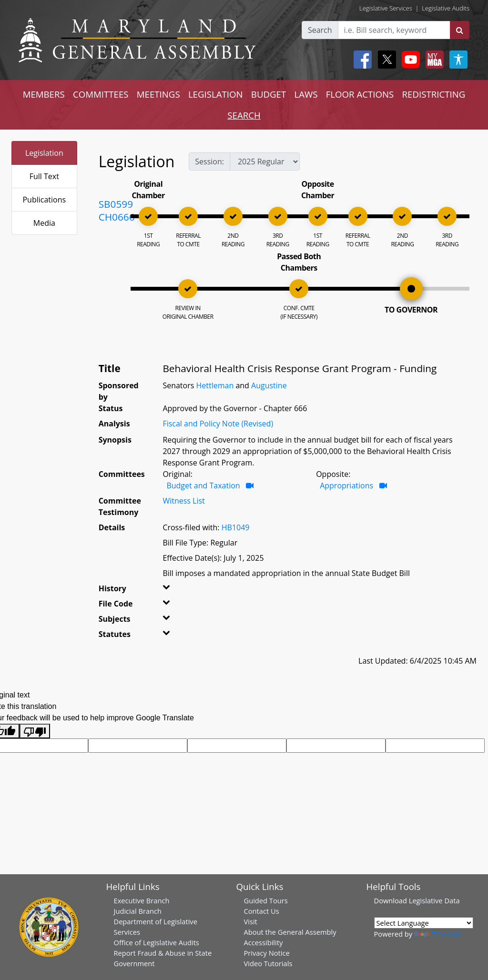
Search (320, 30)
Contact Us (262, 911)
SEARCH (244, 115)
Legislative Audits (446, 8)
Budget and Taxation (203, 485)
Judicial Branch (138, 911)
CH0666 (117, 217)
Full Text (44, 176)
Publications (44, 200)
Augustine (269, 385)
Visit (251, 921)
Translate (438, 934)
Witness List (183, 501)
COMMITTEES (101, 94)
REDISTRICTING (434, 94)
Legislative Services (386, 8)
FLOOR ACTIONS (360, 94)
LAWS (306, 94)
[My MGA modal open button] (433, 60)
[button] (171, 590)
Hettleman (215, 385)
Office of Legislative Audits (157, 942)
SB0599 (116, 204)
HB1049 (236, 527)
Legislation (44, 153)
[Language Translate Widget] (424, 923)
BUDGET (269, 94)
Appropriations (346, 485)
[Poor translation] (35, 731)
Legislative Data (434, 900)
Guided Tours (266, 900)
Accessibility (264, 942)
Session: (209, 162)
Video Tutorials (268, 963)
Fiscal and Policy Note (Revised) (218, 424)
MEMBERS (44, 94)
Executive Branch (142, 900)
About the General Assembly (290, 932)
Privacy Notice (267, 953)
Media (44, 223)
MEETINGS (158, 94)
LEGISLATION (216, 94)
